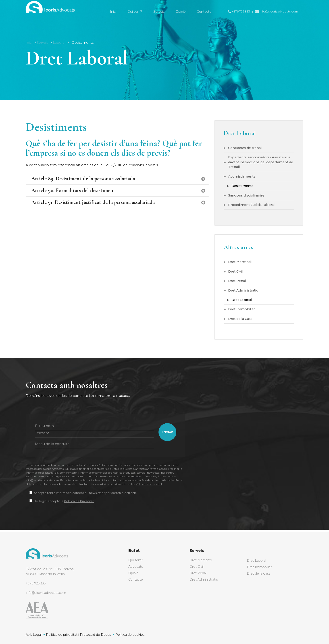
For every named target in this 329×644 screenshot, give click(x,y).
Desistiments (243, 187)
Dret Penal (238, 282)
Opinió (134, 574)
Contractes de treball (247, 148)
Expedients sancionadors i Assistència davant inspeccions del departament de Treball (261, 163)
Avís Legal (34, 635)
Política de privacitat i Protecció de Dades (78, 635)
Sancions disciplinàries (247, 196)
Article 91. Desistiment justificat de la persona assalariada (118, 202)
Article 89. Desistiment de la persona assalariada (118, 179)
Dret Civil (236, 273)
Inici (29, 42)
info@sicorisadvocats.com (47, 593)
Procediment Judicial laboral (253, 206)
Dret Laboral (243, 301)
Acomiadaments (242, 177)
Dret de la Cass (241, 321)
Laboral (60, 42)
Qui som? (136, 560)
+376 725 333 (37, 583)
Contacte (136, 580)
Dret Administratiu (244, 292)
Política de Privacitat (149, 486)
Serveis (43, 42)
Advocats (136, 567)
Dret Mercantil (241, 263)
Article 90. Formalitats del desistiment (118, 190)
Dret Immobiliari (242, 311)
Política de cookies (130, 635)
